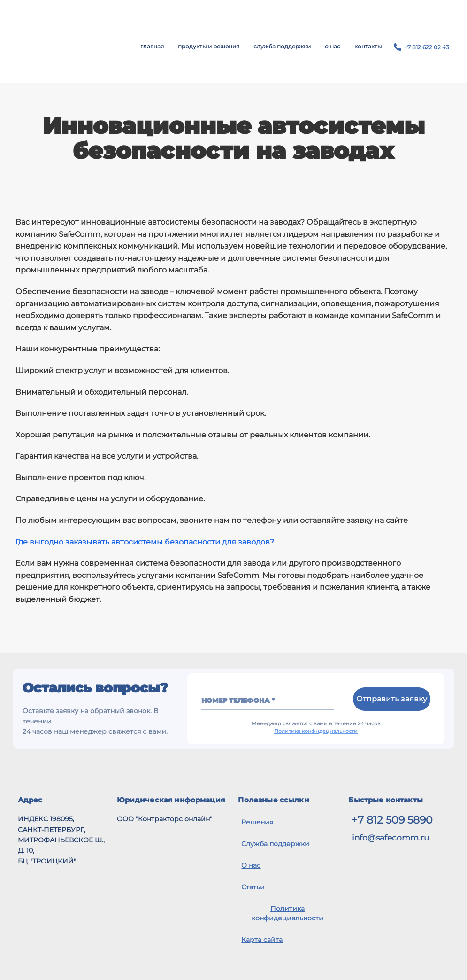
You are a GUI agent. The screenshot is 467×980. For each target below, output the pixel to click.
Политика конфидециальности (316, 731)
